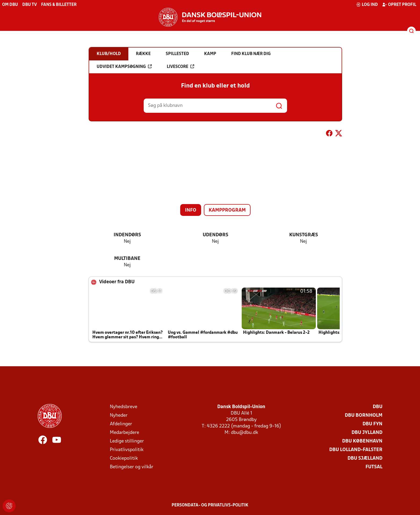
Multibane (127, 259)
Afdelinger (121, 424)
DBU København (362, 441)
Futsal (374, 467)
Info (191, 210)
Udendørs (216, 235)
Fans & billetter (59, 5)
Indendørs (127, 235)
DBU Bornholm (364, 416)
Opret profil (399, 5)
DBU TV (30, 5)
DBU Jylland (367, 433)
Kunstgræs (304, 235)
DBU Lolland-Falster (356, 450)
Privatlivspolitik (127, 450)
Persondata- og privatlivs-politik (210, 505)
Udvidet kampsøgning (124, 67)
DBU (378, 407)
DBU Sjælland (365, 458)
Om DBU (10, 5)
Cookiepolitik (124, 458)
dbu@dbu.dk (245, 433)
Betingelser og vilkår (132, 467)
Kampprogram (227, 210)
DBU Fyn (372, 424)
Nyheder (119, 416)
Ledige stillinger (127, 441)
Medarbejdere (124, 433)
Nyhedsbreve (124, 407)
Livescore (180, 67)
